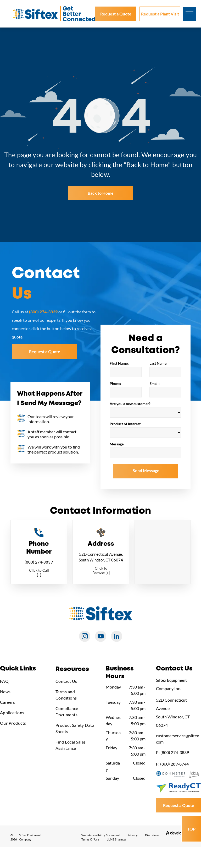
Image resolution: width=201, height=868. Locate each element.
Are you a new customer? (130, 404)
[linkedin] (117, 637)
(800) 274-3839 (39, 562)
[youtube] (101, 637)
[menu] (189, 14)
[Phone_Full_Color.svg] (39, 535)
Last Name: (158, 363)
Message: (117, 444)
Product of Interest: (126, 424)
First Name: (119, 363)
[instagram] (85, 637)
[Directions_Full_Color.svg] (101, 535)
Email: (155, 383)
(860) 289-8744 (174, 764)
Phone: (115, 383)
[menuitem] (23, 681)
